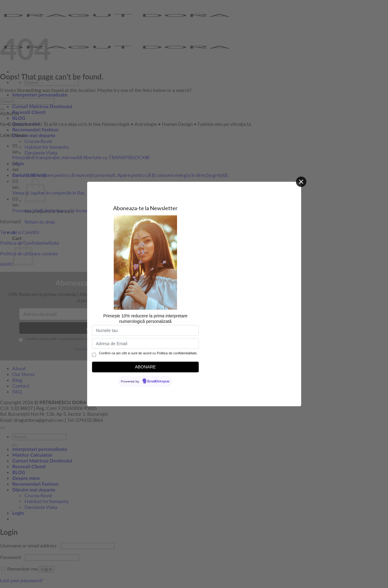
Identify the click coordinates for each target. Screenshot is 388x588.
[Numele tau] (146, 330)
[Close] (301, 182)
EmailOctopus (158, 382)
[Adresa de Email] (146, 343)
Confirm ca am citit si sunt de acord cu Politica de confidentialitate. (148, 353)
